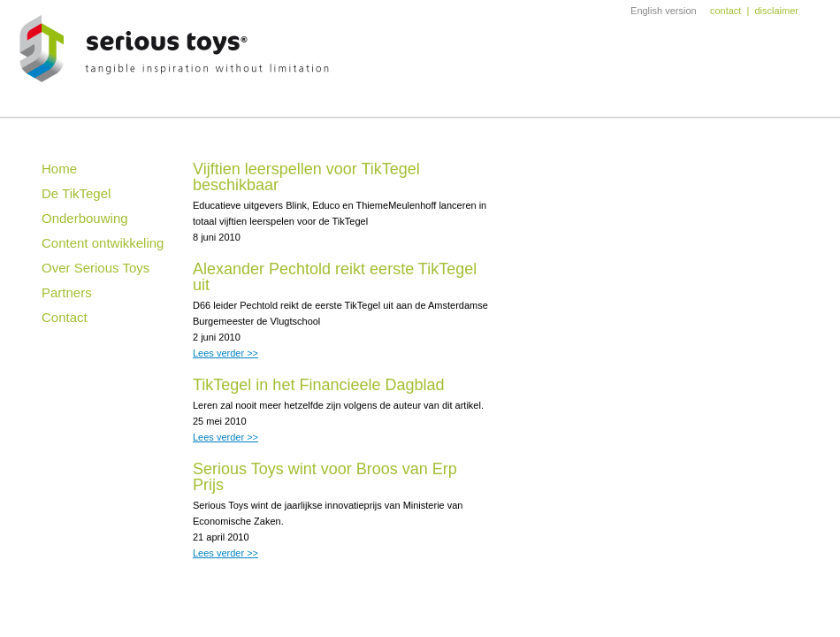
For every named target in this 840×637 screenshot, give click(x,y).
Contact (65, 317)
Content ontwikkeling (103, 243)
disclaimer (776, 11)
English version (664, 11)
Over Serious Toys (95, 268)
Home (59, 169)
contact (725, 11)
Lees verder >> (225, 353)
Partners (67, 292)
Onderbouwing (85, 218)
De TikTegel (76, 193)
